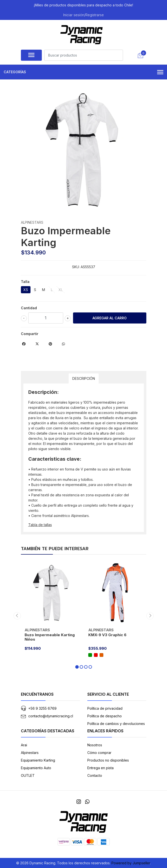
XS (26, 290)
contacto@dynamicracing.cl (51, 716)
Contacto (95, 775)
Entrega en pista (100, 768)
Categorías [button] (83, 72)
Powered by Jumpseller (131, 863)
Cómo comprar (99, 753)
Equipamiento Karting (38, 760)
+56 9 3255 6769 (42, 708)
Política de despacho (105, 716)
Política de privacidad (105, 708)
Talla (25, 282)
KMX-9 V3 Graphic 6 (107, 635)
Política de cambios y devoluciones (116, 724)
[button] (77, 667)
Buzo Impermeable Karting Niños (50, 637)
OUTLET (28, 775)
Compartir (30, 334)
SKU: (76, 267)
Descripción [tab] (84, 378)
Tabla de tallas (40, 525)
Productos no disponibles (108, 760)
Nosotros (95, 745)
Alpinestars (30, 753)
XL (61, 290)
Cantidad (29, 308)
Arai (24, 745)
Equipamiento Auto (36, 768)
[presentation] (17, 616)
